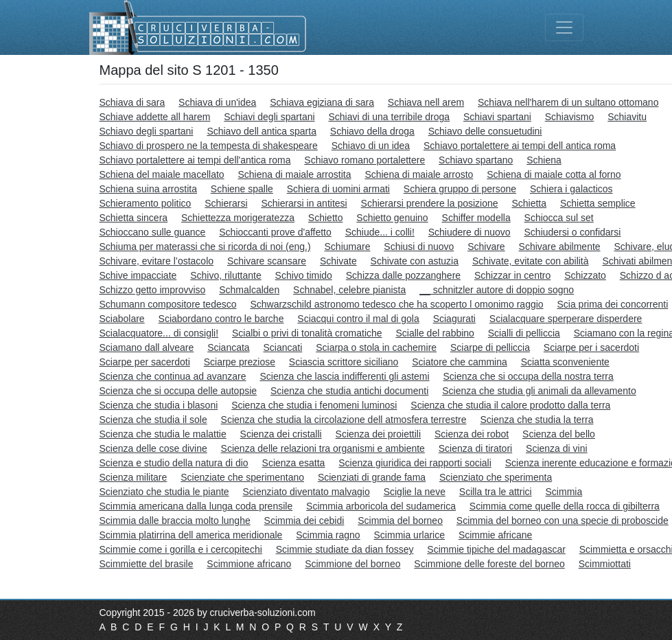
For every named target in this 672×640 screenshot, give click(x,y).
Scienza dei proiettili (379, 434)
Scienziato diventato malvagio (306, 492)
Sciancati (283, 347)
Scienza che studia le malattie (163, 434)
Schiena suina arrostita (148, 189)
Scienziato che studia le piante (164, 492)
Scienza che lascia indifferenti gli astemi (344, 376)
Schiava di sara (132, 102)
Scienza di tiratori (475, 448)
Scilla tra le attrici (496, 492)
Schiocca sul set (559, 218)
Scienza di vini (557, 448)
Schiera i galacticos (571, 189)
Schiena (544, 160)
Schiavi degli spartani (269, 117)
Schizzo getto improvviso (153, 290)
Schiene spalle (242, 189)
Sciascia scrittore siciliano (344, 362)
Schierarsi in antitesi (304, 203)
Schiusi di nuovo (419, 247)
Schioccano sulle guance (153, 232)
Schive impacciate (138, 275)
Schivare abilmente (560, 247)
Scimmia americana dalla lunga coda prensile (196, 506)
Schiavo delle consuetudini (485, 131)
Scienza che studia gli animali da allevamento (539, 391)
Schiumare (348, 247)
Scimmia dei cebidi (304, 521)
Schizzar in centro (512, 275)
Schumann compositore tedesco (168, 304)
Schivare (486, 247)
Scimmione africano (249, 564)
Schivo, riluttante (226, 275)
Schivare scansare (267, 261)
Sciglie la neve (415, 492)
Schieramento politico (146, 203)
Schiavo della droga (372, 131)
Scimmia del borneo (400, 521)
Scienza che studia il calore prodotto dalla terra (510, 405)
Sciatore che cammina (460, 362)
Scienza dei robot (472, 434)
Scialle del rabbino (435, 333)
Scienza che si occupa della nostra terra (529, 376)
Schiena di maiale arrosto (419, 174)
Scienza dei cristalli (281, 434)
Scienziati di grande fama (372, 477)
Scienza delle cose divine (153, 448)
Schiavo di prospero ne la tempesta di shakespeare (209, 146)
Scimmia (564, 492)
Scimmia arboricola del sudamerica (381, 506)
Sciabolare (122, 319)
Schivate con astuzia (415, 261)
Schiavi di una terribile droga (389, 117)
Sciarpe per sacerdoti (145, 362)
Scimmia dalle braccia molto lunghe (175, 521)
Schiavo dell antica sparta (262, 131)
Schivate (338, 261)
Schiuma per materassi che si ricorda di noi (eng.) (205, 247)
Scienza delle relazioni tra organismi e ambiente (323, 448)
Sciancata (228, 347)
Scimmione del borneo (352, 564)
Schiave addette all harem (155, 117)
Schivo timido (304, 275)
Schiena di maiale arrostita (295, 174)
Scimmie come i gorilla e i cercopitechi (181, 549)
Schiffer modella (476, 218)
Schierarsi (226, 203)
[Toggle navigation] (564, 27)
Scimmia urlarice (409, 535)
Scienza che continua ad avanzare (173, 376)
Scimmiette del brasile (147, 564)
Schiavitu (627, 117)
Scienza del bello (559, 434)
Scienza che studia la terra (536, 420)
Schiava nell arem (426, 102)
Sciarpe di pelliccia (490, 347)
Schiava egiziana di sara (322, 102)
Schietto (326, 218)
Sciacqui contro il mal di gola (358, 319)
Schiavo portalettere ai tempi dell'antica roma (195, 160)
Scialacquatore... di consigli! (159, 333)
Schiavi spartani (497, 117)
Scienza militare (134, 477)
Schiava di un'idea (217, 102)
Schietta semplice (598, 203)
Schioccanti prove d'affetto (275, 232)
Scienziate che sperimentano (242, 477)
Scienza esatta (294, 463)
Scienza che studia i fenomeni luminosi (314, 405)
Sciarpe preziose (240, 362)
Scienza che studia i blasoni (159, 405)
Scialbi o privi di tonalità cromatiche (307, 333)
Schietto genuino (392, 218)
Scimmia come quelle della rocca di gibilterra (565, 506)
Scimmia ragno (328, 535)
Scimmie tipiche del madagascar (496, 549)
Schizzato (585, 275)
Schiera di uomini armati (338, 189)
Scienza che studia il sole (153, 420)
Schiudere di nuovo (470, 232)
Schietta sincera (134, 218)
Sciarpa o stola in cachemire (376, 347)
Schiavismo (570, 117)
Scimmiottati (605, 564)
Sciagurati (454, 319)
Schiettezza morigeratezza (238, 218)
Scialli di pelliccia (524, 333)
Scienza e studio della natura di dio (174, 463)
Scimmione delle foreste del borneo (489, 564)
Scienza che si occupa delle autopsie (178, 391)
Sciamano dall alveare (147, 347)
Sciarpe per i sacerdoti (591, 347)
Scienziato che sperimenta (496, 477)
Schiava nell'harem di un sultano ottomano (568, 102)
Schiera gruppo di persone (460, 189)
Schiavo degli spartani (147, 131)
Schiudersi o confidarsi (573, 232)
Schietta (529, 203)
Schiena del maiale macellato (162, 174)
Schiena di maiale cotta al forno (554, 174)
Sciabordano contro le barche (221, 319)
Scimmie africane (495, 535)
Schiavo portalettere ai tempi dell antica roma (520, 146)
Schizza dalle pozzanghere (403, 275)
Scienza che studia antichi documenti (349, 391)
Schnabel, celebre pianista (349, 290)
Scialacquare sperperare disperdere (566, 319)
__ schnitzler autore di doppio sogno (497, 290)
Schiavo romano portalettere (364, 160)
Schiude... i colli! (380, 232)
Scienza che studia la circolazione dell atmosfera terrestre (344, 420)
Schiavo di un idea (371, 146)
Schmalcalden (249, 290)
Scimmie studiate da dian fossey (345, 549)
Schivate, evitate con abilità (531, 261)
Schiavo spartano (476, 160)
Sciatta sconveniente (565, 362)
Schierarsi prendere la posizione (430, 203)
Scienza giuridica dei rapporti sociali (415, 463)
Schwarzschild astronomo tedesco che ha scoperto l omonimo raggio (396, 304)
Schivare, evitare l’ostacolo (157, 261)
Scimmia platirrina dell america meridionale (191, 535)
